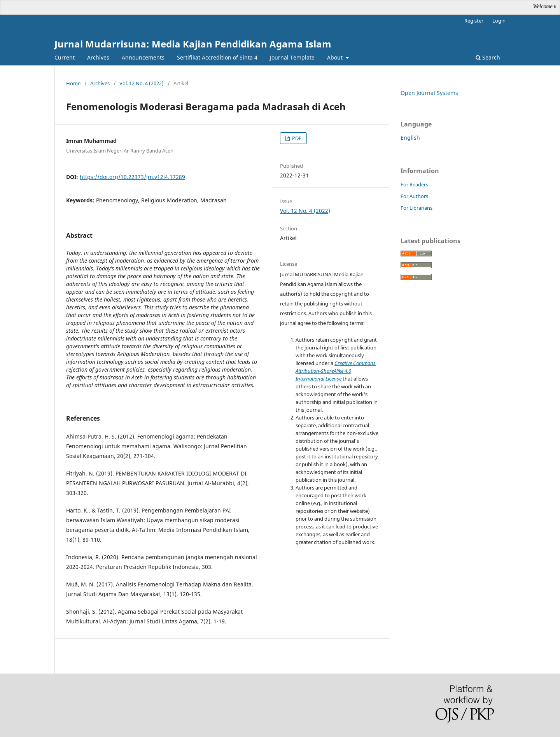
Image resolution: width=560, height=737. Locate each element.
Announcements (143, 57)
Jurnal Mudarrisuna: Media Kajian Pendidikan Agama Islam (193, 44)
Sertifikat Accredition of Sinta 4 (217, 57)
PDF (296, 138)
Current (65, 57)
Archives (98, 57)
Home (73, 83)
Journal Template (292, 57)
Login (499, 21)
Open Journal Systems (429, 93)
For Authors (414, 196)
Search (488, 57)
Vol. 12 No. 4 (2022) (142, 83)
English (410, 138)
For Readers (414, 184)
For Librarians (416, 208)
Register (474, 21)
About (336, 57)
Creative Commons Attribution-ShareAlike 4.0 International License (336, 371)
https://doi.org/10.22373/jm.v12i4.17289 (132, 177)
